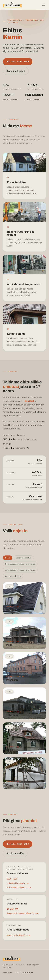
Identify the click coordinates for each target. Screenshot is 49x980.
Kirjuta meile (15, 856)
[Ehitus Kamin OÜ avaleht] (13, 5)
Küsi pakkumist (16, 71)
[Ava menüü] (43, 5)
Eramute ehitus (24, 560)
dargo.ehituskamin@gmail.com (23, 916)
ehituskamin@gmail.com (19, 890)
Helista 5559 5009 (18, 62)
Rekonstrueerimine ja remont (20, 566)
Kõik (8, 560)
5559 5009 (12, 881)
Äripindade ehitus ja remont (20, 572)
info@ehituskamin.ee (18, 886)
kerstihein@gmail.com (18, 938)
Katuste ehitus (13, 579)
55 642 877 (13, 912)
